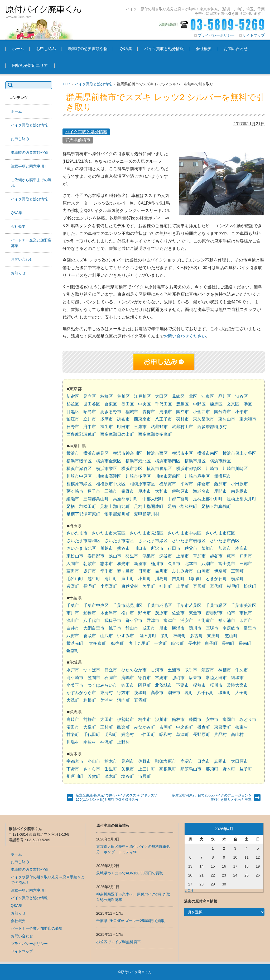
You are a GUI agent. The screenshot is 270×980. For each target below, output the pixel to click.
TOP (66, 84)
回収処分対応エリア (30, 65)
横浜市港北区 (138, 461)
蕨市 (231, 556)
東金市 (195, 613)
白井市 (73, 628)
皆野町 (73, 586)
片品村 (220, 734)
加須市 (225, 548)
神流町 (107, 742)
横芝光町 (75, 643)
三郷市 (246, 564)
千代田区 (163, 404)
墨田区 (128, 404)
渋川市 (161, 719)
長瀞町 (90, 586)
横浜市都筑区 (189, 469)
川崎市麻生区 (197, 476)
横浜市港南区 (168, 461)
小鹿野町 (109, 586)
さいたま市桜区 (220, 533)
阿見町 (144, 685)
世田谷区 (92, 404)
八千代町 (206, 693)
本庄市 (242, 548)
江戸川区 (142, 396)
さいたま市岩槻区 (189, 541)
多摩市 (107, 419)
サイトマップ (254, 35)
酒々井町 (148, 636)
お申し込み (46, 49)
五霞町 (140, 700)
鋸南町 (73, 651)
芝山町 (231, 636)
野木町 (229, 769)
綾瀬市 (73, 499)
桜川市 (216, 685)
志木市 (107, 564)
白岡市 (204, 571)
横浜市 (73, 453)
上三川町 (147, 769)
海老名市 (201, 491)
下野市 (73, 769)
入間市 (73, 564)
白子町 (211, 643)
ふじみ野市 (182, 571)
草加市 (199, 556)
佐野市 (144, 761)
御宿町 (117, 643)
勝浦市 (178, 628)
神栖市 (225, 670)
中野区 (199, 404)
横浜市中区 (182, 453)
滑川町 (111, 579)
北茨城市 (163, 685)
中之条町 (185, 727)
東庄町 (213, 636)
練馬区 (216, 404)
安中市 (212, 719)
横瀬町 (237, 579)
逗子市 (94, 491)
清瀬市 (166, 412)
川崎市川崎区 (235, 469)
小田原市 (239, 484)
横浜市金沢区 (109, 461)
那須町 (212, 769)
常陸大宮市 (237, 685)
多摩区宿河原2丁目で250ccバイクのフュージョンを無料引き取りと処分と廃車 (212, 797)
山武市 (107, 636)
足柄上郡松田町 (81, 506)
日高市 (144, 571)
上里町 (182, 586)
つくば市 (92, 670)
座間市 (220, 491)
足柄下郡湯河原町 (83, 514)
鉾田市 (128, 685)
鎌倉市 (204, 484)
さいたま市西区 (225, 541)
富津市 (170, 620)
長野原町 (201, 734)
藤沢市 (220, 484)
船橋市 (90, 613)
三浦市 (111, 491)
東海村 (107, 693)
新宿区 (73, 396)
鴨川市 (195, 628)
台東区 (111, 404)
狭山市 (115, 556)
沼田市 (73, 727)
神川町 (166, 586)
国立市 (182, 412)
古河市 (157, 670)
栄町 (165, 636)
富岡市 (229, 719)
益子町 (246, 769)
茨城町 (140, 693)
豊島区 (182, 404)
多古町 (196, 636)
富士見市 (227, 564)
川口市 (140, 548)
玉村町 (107, 727)
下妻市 (182, 685)
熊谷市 (123, 548)
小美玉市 (75, 685)
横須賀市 (168, 484)
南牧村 (90, 742)
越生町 (94, 579)
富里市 (250, 628)
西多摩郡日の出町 (117, 434)
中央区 (144, 404)
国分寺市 (223, 412)
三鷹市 (140, 427)
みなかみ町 (144, 727)
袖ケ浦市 (227, 620)
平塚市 (187, 484)
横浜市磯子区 (79, 461)
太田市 (107, 719)
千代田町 (92, 734)
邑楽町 (123, 727)
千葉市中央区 (96, 605)
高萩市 (157, 693)
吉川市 (161, 571)
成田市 (149, 628)
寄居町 (199, 586)
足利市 (128, 761)
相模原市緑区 (79, 484)
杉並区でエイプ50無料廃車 (119, 942)
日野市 (73, 427)
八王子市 (163, 419)
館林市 (178, 719)
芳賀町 (94, 776)
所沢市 (157, 548)
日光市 (204, 761)
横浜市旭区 (195, 461)
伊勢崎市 (126, 719)
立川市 (90, 419)
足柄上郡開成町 (149, 506)
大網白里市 (94, 628)
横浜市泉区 (132, 469)
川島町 (161, 579)
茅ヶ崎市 (75, 491)
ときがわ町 (216, 579)
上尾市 (182, 556)
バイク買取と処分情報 (164, 49)
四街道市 (206, 620)
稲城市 (132, 412)
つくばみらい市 (102, 685)
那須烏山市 (191, 769)
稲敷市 (199, 685)
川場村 (73, 742)
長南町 (245, 643)
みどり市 (248, 719)
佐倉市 (178, 613)
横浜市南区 (208, 453)
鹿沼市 (187, 761)
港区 (248, 404)
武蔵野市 (159, 427)
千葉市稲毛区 (159, 605)
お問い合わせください (185, 336)
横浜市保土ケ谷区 (239, 453)
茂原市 (161, 613)
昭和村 (166, 734)
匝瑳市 (212, 628)
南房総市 (231, 628)
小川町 (144, 579)
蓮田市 (73, 571)
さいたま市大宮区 (109, 533)
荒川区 (123, 396)
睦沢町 (177, 643)
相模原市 (223, 476)
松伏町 (250, 586)
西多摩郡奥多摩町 (155, 434)
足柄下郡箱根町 (182, 506)
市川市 (73, 613)
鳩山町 (195, 579)
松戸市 (128, 613)
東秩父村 (130, 586)
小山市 (94, 761)
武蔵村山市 (182, 427)
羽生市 (132, 556)
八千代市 (92, 620)
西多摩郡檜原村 (212, 427)
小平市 (242, 412)
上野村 (123, 742)
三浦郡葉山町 (96, 499)
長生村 (194, 643)
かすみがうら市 (81, 693)
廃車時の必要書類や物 (88, 49)
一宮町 (161, 643)
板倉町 (204, 727)
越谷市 (216, 556)
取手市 (191, 670)
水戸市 (73, 670)
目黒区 (73, 412)
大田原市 (239, 761)
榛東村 (242, 727)
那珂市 (178, 678)
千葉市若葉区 (189, 605)
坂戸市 (90, 571)
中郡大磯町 (153, 499)
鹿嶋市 (128, 678)
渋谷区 (242, 396)
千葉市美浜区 (244, 605)
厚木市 (144, 491)
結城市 (237, 678)
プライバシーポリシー (216, 35)
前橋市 (90, 719)
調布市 (123, 419)
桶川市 (157, 564)
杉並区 (73, 404)
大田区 (161, 396)
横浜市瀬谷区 (79, 469)
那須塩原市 (166, 761)
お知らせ (18, 273)
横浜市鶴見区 (96, 453)
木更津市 (109, 613)
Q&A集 (126, 49)
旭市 (163, 628)
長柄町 (228, 643)
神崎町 (180, 636)
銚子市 (115, 628)
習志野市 (214, 613)
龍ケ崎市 (75, 678)
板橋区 (107, 396)
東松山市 (75, 556)
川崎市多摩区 (138, 476)
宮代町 (216, 586)
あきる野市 (111, 412)
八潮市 (208, 564)
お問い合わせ (236, 49)
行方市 (123, 693)
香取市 (90, 636)
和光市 (123, 564)
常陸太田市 (216, 678)
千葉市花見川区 (128, 605)
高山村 (237, 734)
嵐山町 (128, 579)
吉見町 (178, 579)
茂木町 (111, 776)
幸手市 (107, 571)
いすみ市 (126, 636)
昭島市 (90, 412)
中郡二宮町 (178, 499)
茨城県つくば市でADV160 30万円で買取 (130, 873)
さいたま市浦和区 (83, 541)
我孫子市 (113, 620)
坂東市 (195, 678)
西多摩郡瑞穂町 (81, 434)
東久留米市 (204, 419)
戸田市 (246, 556)
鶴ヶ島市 (126, 571)
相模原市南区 (142, 484)
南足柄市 (239, 491)
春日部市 (96, 556)
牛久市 (242, 670)
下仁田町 (147, 734)
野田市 (144, 613)
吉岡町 (166, 727)
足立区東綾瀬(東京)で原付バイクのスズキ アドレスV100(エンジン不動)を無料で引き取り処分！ (116, 797)
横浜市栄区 (107, 469)
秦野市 (128, 491)
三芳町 (237, 571)
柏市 (231, 613)
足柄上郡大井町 (242, 499)
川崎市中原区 (79, 476)
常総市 (161, 678)
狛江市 (73, 419)
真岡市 (220, 761)
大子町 (242, 693)
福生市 (107, 427)
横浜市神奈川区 (128, 453)
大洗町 (73, 700)
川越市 (107, 548)
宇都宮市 (75, 761)
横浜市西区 (157, 453)
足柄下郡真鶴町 (216, 506)
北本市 (191, 564)
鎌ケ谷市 (134, 620)
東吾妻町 (223, 727)
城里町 (225, 693)
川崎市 (212, 469)
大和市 (161, 491)
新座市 (140, 564)
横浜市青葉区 (159, 469)
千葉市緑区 (216, 605)
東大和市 (248, 419)
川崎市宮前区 (168, 476)
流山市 (73, 620)
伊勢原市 (180, 491)
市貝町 (144, 776)
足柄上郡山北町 (115, 506)
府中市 (90, 427)
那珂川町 (75, 776)
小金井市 (201, 412)
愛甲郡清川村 (147, 514)
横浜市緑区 (220, 461)
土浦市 (174, 670)
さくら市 (92, 769)
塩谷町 (128, 776)
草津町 (182, 734)
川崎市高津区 (109, 476)
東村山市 (227, 419)
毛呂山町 (75, 579)
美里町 (149, 586)
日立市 (111, 670)
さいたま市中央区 (185, 533)
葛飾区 (178, 396)
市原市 (246, 613)
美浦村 (107, 700)
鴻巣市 (149, 556)
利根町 (90, 700)
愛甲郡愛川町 (117, 514)
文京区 (233, 404)
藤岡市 (195, 719)
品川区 (225, 396)
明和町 (111, 734)
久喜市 (174, 564)
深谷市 (166, 556)
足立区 (90, 396)
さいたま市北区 (81, 548)
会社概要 (204, 49)
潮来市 (174, 693)
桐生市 (144, 719)
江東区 (208, 396)
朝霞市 (90, 564)
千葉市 (73, 605)
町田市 (123, 427)
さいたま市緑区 (153, 541)
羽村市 (182, 419)
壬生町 (111, 769)
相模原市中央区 (111, 484)
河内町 (123, 700)
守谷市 (144, 678)
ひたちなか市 (134, 670)
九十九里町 (139, 643)
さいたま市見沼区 (147, 533)
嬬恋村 (128, 734)
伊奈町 (220, 571)
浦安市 (187, 620)
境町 (189, 693)
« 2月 (189, 890)
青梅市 (149, 412)
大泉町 (90, 727)
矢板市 (128, 769)
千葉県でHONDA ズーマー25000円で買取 (131, 921)
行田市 (174, 548)
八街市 (73, 636)
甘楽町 (73, 734)
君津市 (153, 620)
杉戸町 (233, 586)
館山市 (132, 628)
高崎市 (73, 719)
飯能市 (208, 548)
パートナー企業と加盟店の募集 (37, 928)
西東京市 (142, 419)
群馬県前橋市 (78, 140)
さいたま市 (77, 533)
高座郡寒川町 (126, 499)
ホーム (18, 49)
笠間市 (94, 678)
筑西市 (208, 670)
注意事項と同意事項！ (29, 166)
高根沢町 (168, 769)
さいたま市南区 (119, 541)
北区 (193, 396)
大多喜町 (97, 643)
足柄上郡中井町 (208, 499)
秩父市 (191, 548)
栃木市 (111, 761)
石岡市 (111, 678)
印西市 (246, 620)
